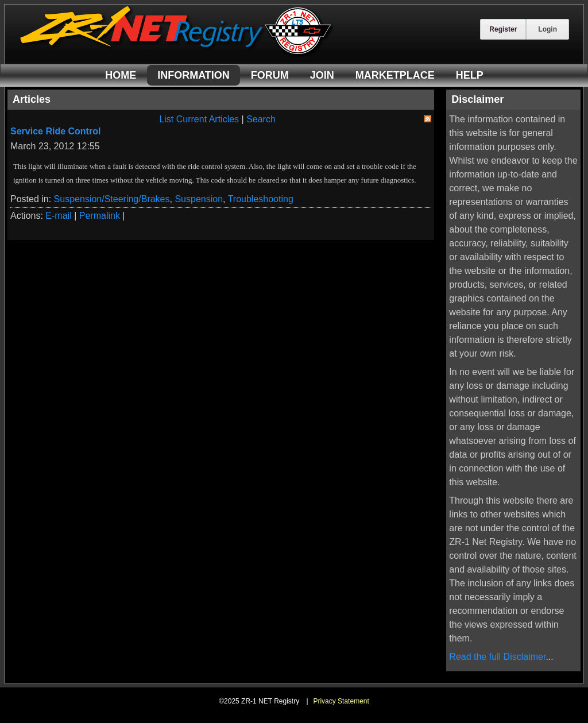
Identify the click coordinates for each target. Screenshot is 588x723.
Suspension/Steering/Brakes (112, 199)
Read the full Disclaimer (497, 657)
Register (503, 29)
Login (548, 29)
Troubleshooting (261, 199)
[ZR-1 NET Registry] (177, 54)
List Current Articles (199, 119)
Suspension (199, 199)
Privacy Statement (341, 701)
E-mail (58, 216)
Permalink (100, 216)
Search (261, 119)
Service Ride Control (55, 131)
